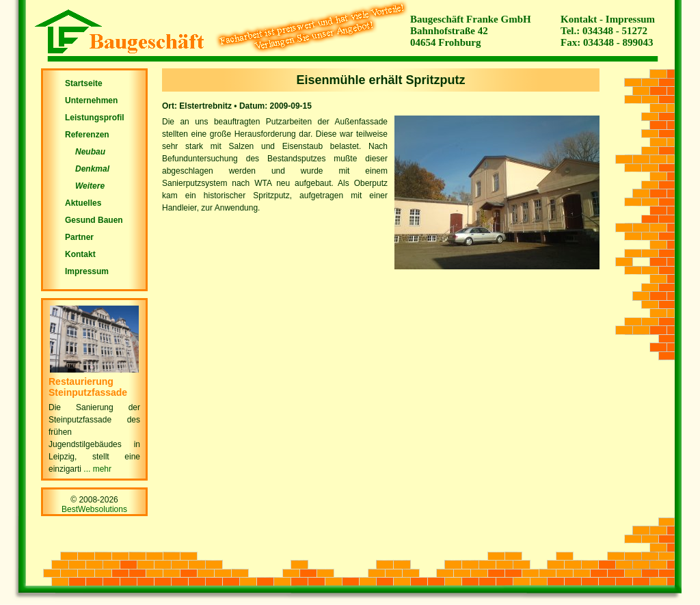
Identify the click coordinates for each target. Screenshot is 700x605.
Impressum (630, 19)
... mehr (96, 469)
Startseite (84, 83)
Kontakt (579, 19)
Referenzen (87, 135)
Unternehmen (91, 100)
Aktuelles (83, 203)
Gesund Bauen (94, 220)
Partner (79, 237)
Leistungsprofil (95, 118)
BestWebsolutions (94, 509)
